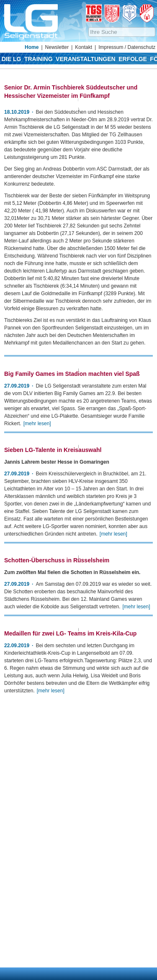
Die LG (12, 59)
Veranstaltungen (86, 59)
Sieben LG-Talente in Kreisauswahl (53, 599)
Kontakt (84, 47)
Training (39, 59)
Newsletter (57, 47)
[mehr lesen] (37, 523)
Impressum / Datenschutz (127, 47)
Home (32, 47)
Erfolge (133, 59)
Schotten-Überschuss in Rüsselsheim (57, 759)
